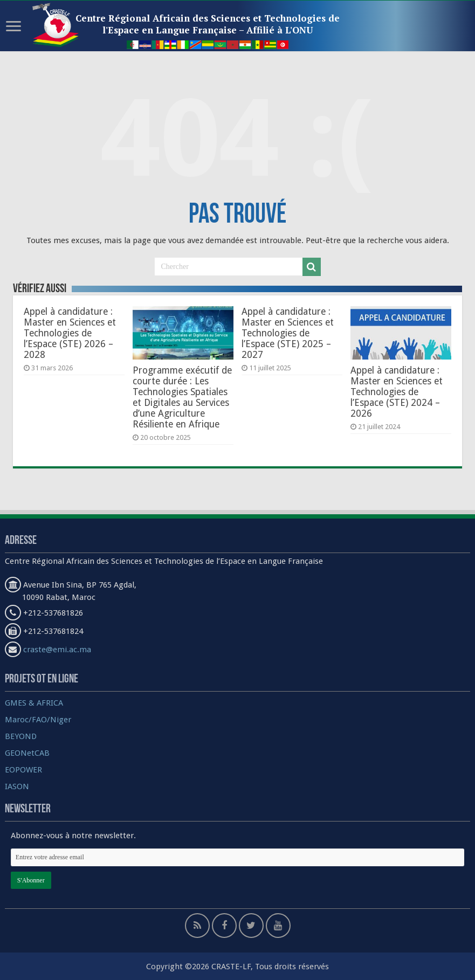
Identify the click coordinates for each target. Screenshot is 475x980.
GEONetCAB (27, 753)
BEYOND (21, 736)
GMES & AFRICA (34, 703)
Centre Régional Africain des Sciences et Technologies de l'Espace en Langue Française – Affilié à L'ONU (208, 24)
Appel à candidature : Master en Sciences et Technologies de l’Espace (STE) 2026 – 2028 (70, 333)
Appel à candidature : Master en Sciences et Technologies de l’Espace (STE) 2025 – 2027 (288, 333)
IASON (17, 786)
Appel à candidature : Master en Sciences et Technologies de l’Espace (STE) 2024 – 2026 (397, 392)
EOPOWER (23, 770)
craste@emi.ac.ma (57, 650)
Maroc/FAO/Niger (38, 720)
